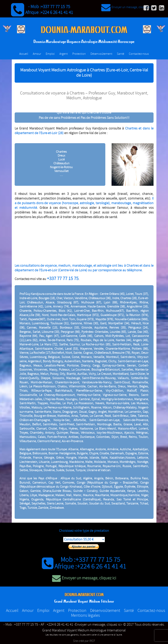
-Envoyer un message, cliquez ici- (98, 625)
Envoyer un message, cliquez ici (126, 7)
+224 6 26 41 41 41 (57, 13)
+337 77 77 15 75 (55, 7)
